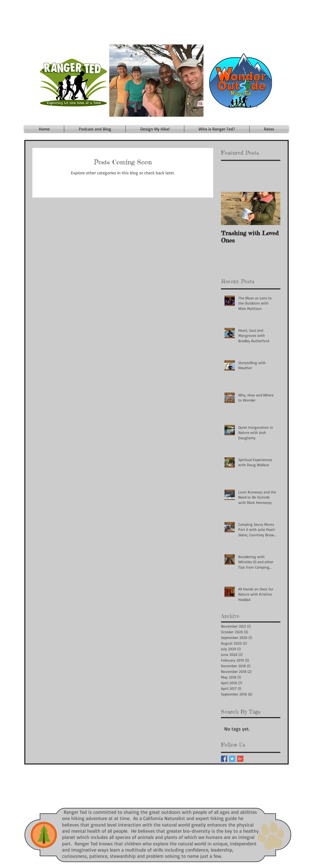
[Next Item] (272, 208)
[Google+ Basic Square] (240, 759)
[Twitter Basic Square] (232, 759)
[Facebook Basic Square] (224, 759)
